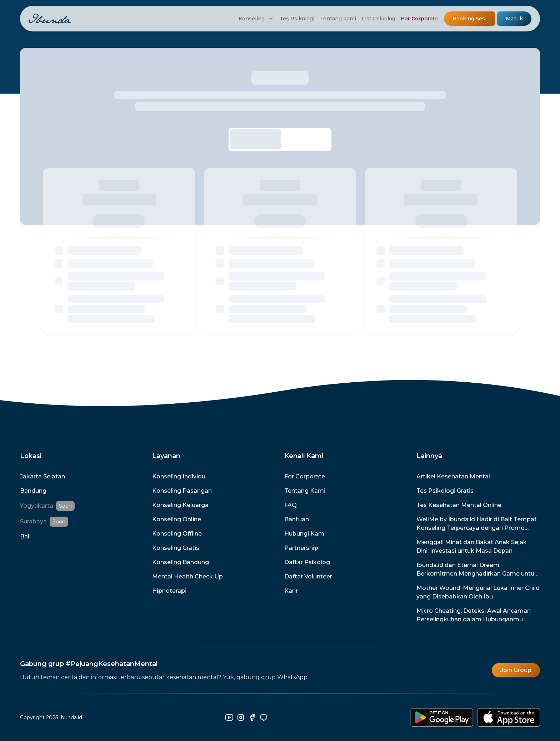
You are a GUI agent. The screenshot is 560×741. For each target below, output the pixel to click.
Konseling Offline (177, 534)
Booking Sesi (469, 19)
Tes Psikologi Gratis (445, 491)
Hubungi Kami (305, 534)
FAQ (291, 505)
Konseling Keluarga (180, 505)
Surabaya (33, 521)
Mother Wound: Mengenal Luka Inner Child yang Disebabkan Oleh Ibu (478, 592)
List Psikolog (379, 19)
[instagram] (241, 717)
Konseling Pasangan (182, 491)
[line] (264, 717)
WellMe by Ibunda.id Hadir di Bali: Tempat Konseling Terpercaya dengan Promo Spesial (477, 524)
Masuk (514, 19)
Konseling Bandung (181, 562)
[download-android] (442, 717)
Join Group (516, 670)
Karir (291, 591)
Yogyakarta (37, 506)
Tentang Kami (338, 19)
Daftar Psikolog (307, 562)
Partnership (301, 548)
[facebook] (252, 717)
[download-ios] (509, 717)
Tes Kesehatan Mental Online (459, 505)
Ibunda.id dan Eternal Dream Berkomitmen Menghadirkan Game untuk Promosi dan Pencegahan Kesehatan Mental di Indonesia (477, 570)
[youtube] (229, 717)
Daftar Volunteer (308, 576)
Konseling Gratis (176, 548)
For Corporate (420, 19)
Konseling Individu (179, 476)
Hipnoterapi (169, 591)
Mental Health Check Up (187, 576)
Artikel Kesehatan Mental (453, 476)
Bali (25, 536)
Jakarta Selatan (42, 476)
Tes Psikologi (297, 19)
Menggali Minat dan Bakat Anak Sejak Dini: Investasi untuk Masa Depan (472, 546)
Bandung (33, 491)
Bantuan (297, 519)
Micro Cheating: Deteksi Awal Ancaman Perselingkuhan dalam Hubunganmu (474, 615)
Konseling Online (177, 519)
